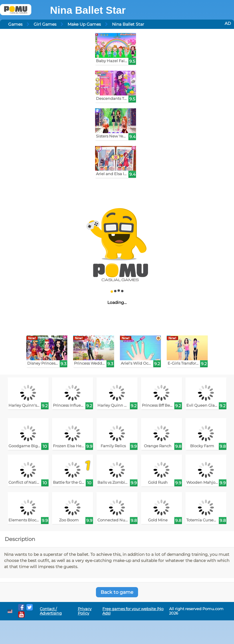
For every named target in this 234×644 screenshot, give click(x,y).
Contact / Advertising (51, 611)
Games (15, 24)
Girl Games (45, 24)
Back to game (117, 592)
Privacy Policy (85, 611)
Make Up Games (84, 24)
